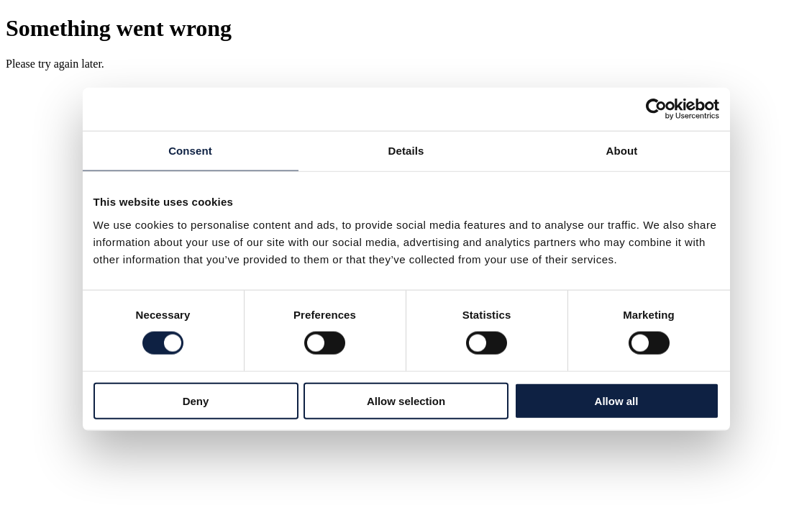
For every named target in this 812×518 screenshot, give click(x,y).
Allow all (617, 400)
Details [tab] (406, 151)
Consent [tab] (190, 151)
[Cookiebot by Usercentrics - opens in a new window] (656, 109)
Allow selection (406, 400)
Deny (196, 400)
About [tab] (622, 151)
